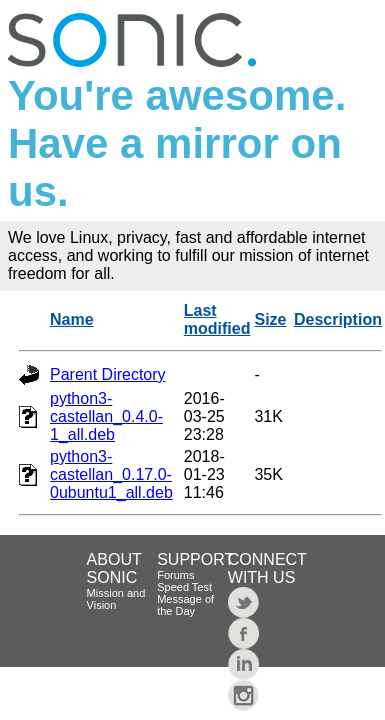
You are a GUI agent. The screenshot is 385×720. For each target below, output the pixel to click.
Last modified (217, 319)
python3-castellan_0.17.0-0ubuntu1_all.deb (111, 474)
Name (72, 319)
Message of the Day (185, 605)
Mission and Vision (116, 599)
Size (270, 319)
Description (338, 319)
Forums (175, 575)
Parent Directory (108, 374)
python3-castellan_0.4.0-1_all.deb (106, 416)
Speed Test (184, 587)
